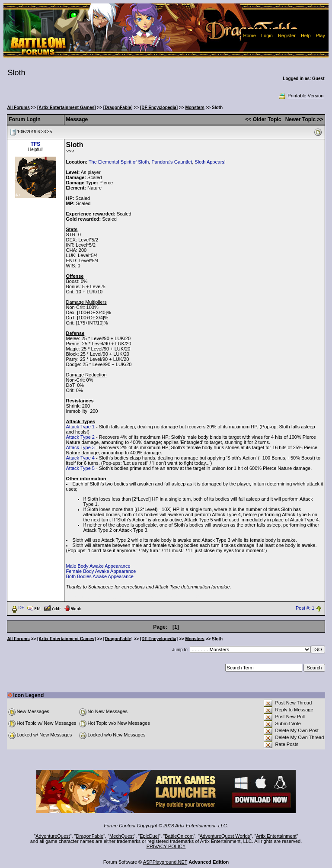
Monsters (195, 108)
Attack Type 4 (80, 458)
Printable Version (301, 96)
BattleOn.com (179, 836)
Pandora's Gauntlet (172, 162)
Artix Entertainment (276, 836)
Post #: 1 (305, 608)
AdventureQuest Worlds (225, 836)
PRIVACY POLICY (166, 846)
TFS (36, 144)
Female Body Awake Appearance (101, 571)
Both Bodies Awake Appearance (100, 576)
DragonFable (90, 836)
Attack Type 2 (80, 437)
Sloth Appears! (210, 162)
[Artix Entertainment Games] (67, 108)
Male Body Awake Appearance (98, 566)
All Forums (19, 108)
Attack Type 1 (80, 427)
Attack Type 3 (80, 447)
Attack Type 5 (80, 468)
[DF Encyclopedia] (159, 108)
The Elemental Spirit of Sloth (119, 162)
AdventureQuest (53, 836)
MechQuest (121, 836)
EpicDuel (149, 836)
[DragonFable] (118, 108)
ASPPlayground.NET (165, 862)
